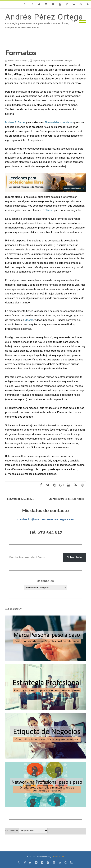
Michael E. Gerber (15, 122)
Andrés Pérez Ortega (44, 17)
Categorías (45, 581)
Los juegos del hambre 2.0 (19, 499)
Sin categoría (57, 61)
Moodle (29, 320)
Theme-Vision (58, 857)
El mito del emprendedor (59, 122)
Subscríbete (74, 557)
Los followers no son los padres (67, 499)
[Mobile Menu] (82, 21)
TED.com (48, 210)
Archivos (12, 831)
